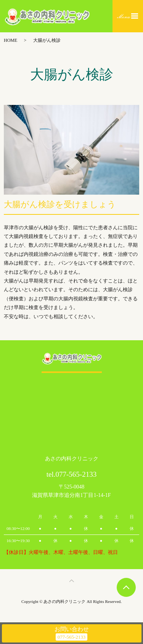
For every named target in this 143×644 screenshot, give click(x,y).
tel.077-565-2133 (71, 474)
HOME (10, 40)
